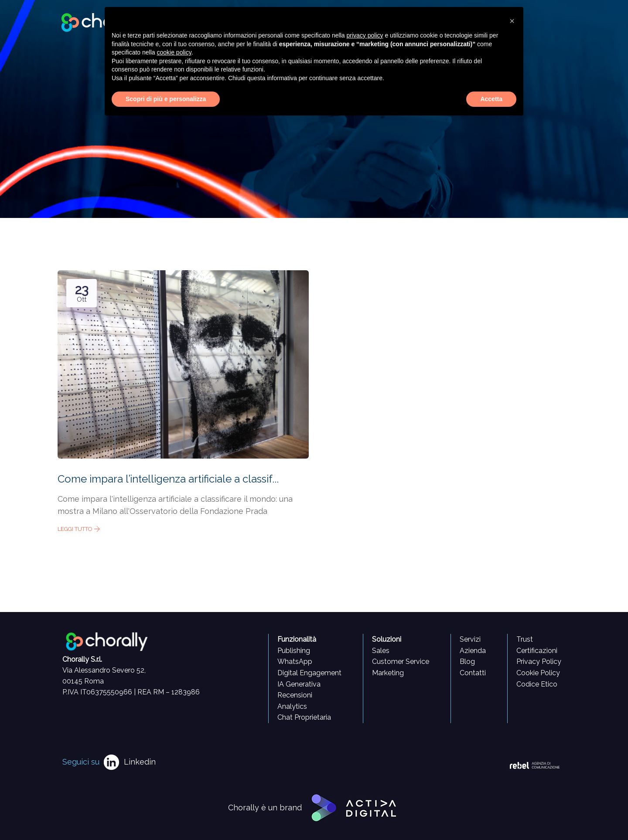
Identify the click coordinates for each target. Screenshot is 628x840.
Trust (525, 639)
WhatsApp (295, 661)
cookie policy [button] (174, 52)
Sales (381, 651)
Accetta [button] (491, 99)
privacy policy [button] (365, 35)
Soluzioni (387, 639)
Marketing (388, 673)
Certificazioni (537, 651)
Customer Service (401, 661)
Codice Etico (537, 684)
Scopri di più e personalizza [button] (166, 99)
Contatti (473, 673)
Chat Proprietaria (304, 717)
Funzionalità (297, 639)
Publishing (294, 651)
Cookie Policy (538, 673)
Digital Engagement (309, 673)
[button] (512, 21)
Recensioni (295, 695)
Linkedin (140, 762)
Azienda (473, 651)
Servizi (470, 639)
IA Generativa (299, 684)
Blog (467, 661)
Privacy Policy (539, 661)
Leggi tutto (79, 529)
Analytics (292, 706)
